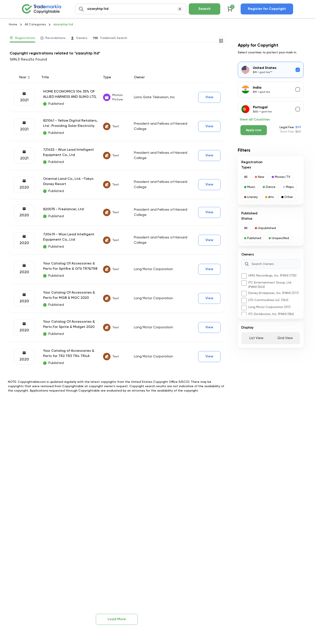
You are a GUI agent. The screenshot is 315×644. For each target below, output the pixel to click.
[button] (246, 177)
